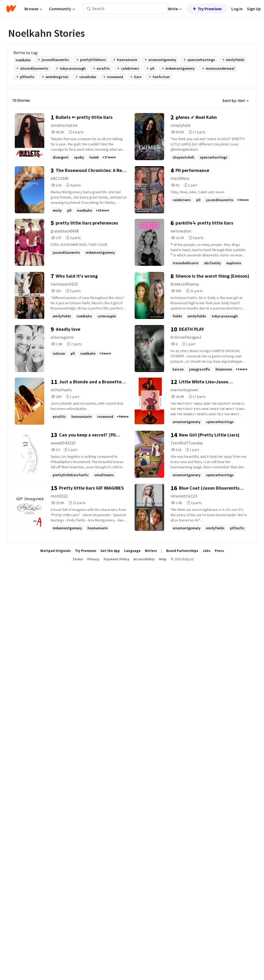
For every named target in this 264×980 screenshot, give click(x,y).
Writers (151, 551)
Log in (237, 9)
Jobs (207, 551)
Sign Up (254, 9)
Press (219, 551)
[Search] (89, 9)
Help (163, 559)
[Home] (11, 9)
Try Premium (207, 9)
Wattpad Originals (56, 551)
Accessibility (144, 559)
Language (132, 551)
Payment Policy (116, 559)
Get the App (110, 551)
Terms (78, 559)
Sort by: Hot (236, 100)
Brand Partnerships (182, 551)
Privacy (93, 559)
